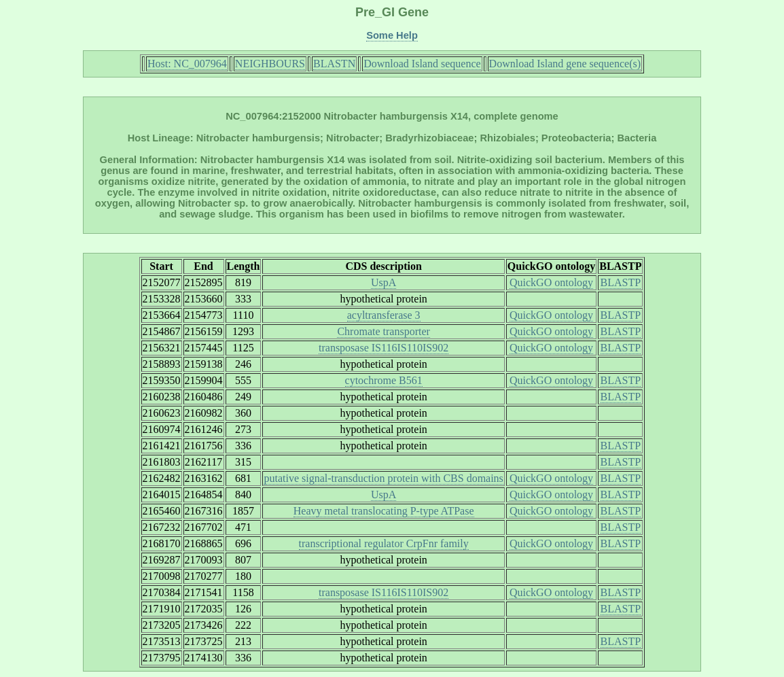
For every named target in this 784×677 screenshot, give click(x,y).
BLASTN (334, 64)
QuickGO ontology (551, 282)
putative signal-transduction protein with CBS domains (383, 478)
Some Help (392, 35)
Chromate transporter (383, 331)
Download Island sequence (422, 64)
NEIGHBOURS (270, 64)
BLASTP (621, 282)
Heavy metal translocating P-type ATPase (384, 511)
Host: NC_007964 (187, 64)
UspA (384, 282)
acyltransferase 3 (384, 315)
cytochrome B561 (384, 380)
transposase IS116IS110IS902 (384, 348)
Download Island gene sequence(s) (565, 64)
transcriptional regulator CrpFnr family (384, 543)
